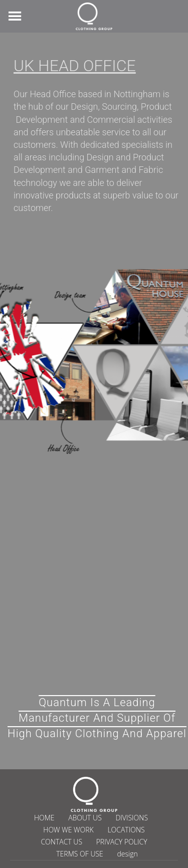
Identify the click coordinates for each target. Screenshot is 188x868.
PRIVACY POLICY (122, 842)
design (127, 854)
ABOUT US (85, 818)
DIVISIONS (132, 818)
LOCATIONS (126, 830)
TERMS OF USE (80, 854)
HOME (44, 818)
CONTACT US (61, 842)
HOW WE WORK (68, 830)
